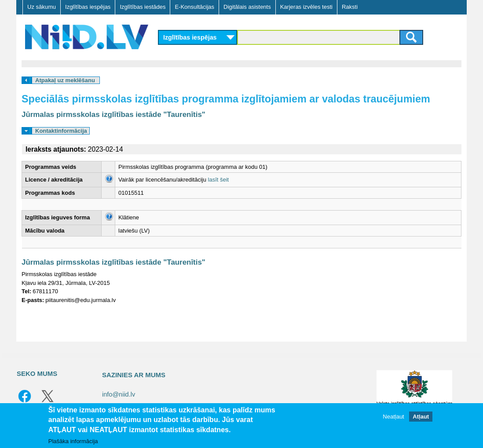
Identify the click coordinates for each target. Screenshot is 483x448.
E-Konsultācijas (194, 7)
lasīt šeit (219, 180)
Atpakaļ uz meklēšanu (65, 80)
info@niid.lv (119, 394)
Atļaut (421, 417)
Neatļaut (393, 417)
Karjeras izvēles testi (306, 7)
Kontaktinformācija (61, 131)
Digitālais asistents (247, 7)
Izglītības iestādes (143, 7)
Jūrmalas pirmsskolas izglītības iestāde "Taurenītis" (113, 115)
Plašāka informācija (73, 441)
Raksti (350, 7)
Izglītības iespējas (88, 7)
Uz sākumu (42, 7)
